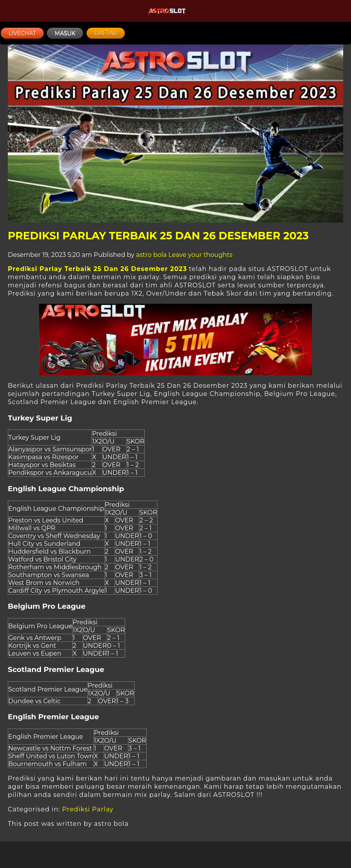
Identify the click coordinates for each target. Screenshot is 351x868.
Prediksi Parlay (88, 809)
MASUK (65, 33)
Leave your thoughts (200, 255)
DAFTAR (106, 33)
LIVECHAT (22, 33)
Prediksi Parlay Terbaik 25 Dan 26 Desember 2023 (158, 236)
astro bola (152, 255)
